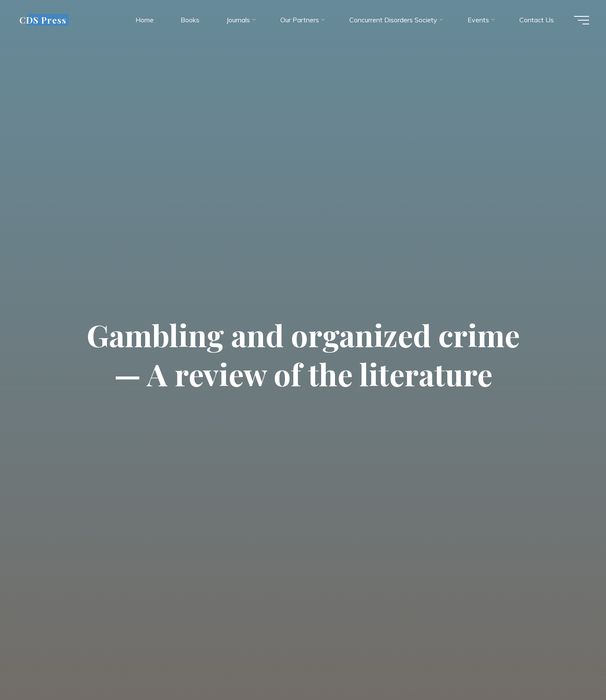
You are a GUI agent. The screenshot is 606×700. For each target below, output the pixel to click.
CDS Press (43, 20)
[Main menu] (582, 20)
